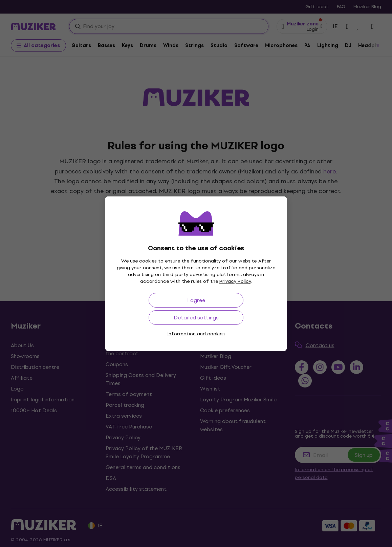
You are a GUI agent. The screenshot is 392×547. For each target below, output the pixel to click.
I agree (196, 300)
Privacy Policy (235, 281)
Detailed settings (196, 318)
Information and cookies (196, 334)
